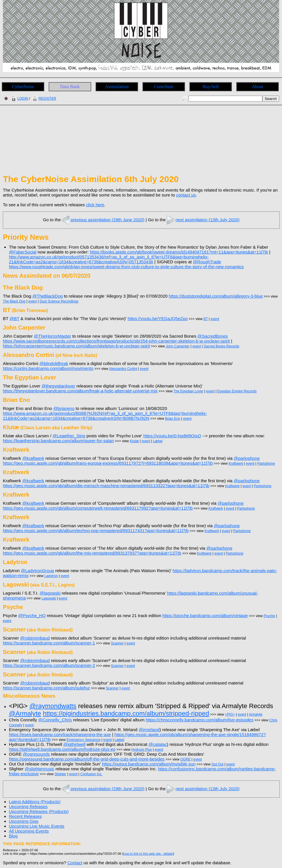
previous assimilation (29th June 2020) (103, 220)
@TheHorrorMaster (53, 336)
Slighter (60, 774)
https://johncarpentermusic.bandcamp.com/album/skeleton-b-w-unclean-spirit (76, 346)
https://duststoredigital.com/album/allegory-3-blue (216, 296)
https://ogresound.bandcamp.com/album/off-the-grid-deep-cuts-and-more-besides (87, 759)
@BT (14, 318)
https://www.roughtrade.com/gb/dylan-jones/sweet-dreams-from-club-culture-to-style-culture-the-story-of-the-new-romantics (126, 267)
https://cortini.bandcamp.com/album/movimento (48, 368)
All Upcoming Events (29, 831)
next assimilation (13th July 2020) (203, 220)
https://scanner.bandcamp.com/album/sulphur (46, 688)
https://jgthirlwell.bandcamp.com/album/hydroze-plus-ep (62, 749)
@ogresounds (36, 754)
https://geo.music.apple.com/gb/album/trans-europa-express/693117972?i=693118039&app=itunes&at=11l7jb (108, 463)
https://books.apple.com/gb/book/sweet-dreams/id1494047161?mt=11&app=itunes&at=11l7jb (179, 252)
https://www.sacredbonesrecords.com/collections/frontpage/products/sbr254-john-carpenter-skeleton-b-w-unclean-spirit (116, 341)
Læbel (158, 441)
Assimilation (117, 87)
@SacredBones (213, 336)
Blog (13, 836)
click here (95, 205)
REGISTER (44, 99)
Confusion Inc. (91, 774)
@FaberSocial (23, 252)
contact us (186, 195)
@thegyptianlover (58, 386)
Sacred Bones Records (221, 346)
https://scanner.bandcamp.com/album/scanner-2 (49, 665)
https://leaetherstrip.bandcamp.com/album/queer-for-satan (58, 441)
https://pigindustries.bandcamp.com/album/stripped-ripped (126, 713)
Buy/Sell (211, 87)
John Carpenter (178, 346)
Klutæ (134, 441)
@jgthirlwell (74, 744)
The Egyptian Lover (188, 391)
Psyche (269, 616)
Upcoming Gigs (24, 821)
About (258, 87)
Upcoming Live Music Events (37, 826)
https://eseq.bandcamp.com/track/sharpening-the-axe (60, 734)
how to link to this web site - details (148, 854)
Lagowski (49, 598)
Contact (75, 863)
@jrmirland (149, 730)
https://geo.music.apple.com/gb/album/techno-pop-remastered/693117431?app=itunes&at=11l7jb (96, 531)
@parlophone (247, 458)
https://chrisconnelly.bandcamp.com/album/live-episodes (199, 720)
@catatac (158, 744)
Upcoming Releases (28, 806)
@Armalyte (25, 713)
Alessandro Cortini (123, 369)
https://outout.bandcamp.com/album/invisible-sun (149, 764)
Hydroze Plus (141, 750)
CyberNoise (23, 87)
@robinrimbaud (35, 638)
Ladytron (51, 576)
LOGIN (19, 99)
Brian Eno (173, 419)
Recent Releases (25, 816)
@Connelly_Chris (55, 720)
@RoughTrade (207, 262)
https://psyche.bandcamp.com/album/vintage (205, 615)
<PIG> (230, 714)
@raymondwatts (53, 706)
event (33, 301)
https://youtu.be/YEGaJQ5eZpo (158, 318)
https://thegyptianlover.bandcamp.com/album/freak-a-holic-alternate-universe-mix (80, 391)
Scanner (117, 643)
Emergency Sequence (83, 740)
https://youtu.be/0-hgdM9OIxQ (172, 436)
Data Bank (70, 87)
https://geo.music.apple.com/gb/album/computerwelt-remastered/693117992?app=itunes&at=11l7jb (98, 508)
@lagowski (50, 593)
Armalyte (256, 714)
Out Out (218, 764)
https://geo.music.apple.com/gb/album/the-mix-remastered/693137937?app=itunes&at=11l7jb (92, 553)
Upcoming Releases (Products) (39, 811)
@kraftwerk (33, 458)
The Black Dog (14, 301)
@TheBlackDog (48, 296)
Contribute (164, 87)
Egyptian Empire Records (237, 391)
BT (206, 319)
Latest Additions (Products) (35, 802)
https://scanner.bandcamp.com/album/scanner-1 (49, 643)
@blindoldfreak (54, 363)
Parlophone (266, 464)
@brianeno (64, 408)
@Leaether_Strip (69, 436)
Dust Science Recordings (59, 301)
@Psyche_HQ (32, 615)
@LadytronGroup (38, 571)
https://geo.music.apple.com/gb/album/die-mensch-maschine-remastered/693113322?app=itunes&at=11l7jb (106, 486)
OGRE (185, 759)
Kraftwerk (236, 464)
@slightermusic (40, 769)
